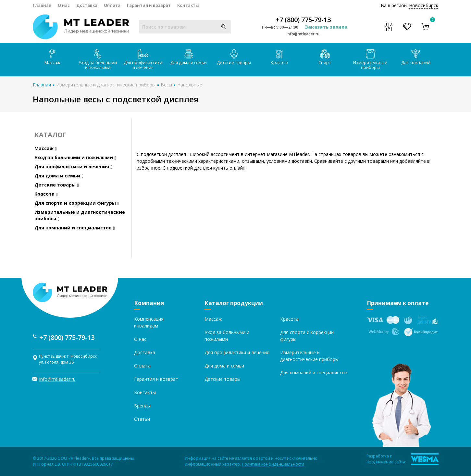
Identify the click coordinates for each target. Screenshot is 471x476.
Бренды (142, 406)
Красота (279, 57)
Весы (166, 85)
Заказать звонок (326, 27)
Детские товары (234, 57)
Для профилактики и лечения (143, 60)
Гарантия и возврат (149, 5)
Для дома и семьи (189, 57)
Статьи (142, 419)
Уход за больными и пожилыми (98, 60)
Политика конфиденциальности (273, 464)
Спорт (325, 57)
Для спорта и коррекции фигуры (77, 203)
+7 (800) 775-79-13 (303, 20)
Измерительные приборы (370, 60)
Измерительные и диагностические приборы (106, 85)
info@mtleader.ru (303, 34)
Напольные (190, 85)
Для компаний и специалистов (75, 228)
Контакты (188, 5)
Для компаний (416, 57)
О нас (64, 5)
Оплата (112, 5)
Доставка (87, 5)
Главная (42, 5)
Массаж (52, 57)
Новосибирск (424, 5)
